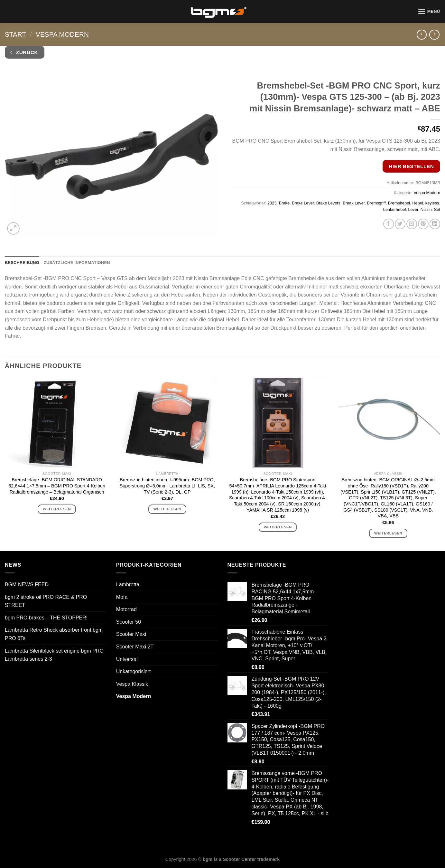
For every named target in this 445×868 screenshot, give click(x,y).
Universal (127, 659)
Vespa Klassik (132, 684)
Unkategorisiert (134, 671)
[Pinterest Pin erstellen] (423, 224)
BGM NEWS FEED (27, 585)
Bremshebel (399, 203)
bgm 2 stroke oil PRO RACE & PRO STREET (46, 601)
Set (437, 209)
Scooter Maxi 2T (135, 647)
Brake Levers (328, 203)
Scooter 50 (129, 622)
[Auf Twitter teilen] (400, 224)
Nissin (426, 209)
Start (15, 34)
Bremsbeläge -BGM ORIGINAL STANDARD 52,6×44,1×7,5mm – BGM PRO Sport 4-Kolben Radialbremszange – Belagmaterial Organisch (57, 486)
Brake (284, 203)
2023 (272, 203)
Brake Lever (303, 203)
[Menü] (429, 11)
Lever (413, 209)
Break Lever (354, 203)
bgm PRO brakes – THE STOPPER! (46, 618)
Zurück (24, 52)
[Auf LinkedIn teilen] (435, 224)
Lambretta (128, 585)
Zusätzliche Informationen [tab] (77, 263)
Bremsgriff (376, 203)
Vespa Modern (62, 34)
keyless (432, 203)
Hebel (417, 203)
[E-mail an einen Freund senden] (412, 224)
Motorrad (126, 609)
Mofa (122, 597)
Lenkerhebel (394, 209)
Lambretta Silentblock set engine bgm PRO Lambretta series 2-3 (54, 655)
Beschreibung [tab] (22, 263)
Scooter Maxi (131, 634)
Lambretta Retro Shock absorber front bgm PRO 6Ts (54, 634)
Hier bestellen (411, 166)
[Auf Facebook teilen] (389, 224)
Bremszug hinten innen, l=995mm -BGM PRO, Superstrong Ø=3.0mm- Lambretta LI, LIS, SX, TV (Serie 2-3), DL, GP (167, 486)
